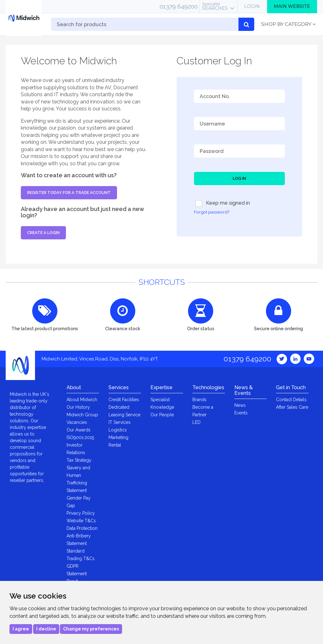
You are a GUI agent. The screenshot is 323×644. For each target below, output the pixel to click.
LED (197, 422)
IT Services (120, 422)
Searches (215, 6)
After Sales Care (292, 407)
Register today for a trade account (69, 193)
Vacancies (77, 422)
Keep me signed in (223, 203)
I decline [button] (46, 629)
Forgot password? (212, 212)
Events (241, 413)
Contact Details (291, 400)
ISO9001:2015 (80, 437)
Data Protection (82, 528)
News (240, 405)
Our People (162, 415)
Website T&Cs (81, 521)
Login (252, 6)
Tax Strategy (79, 460)
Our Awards (79, 430)
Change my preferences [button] (91, 629)
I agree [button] (21, 629)
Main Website (292, 6)
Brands (200, 400)
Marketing (118, 437)
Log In (239, 178)
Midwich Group (82, 415)
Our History (78, 407)
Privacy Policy (81, 513)
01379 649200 (179, 6)
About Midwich (82, 400)
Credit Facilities (124, 400)
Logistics (118, 430)
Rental (115, 445)
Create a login (43, 233)
